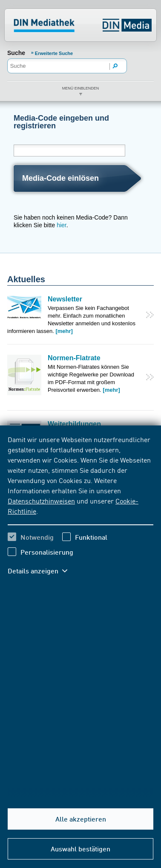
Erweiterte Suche (54, 53)
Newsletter (65, 299)
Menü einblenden (81, 88)
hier (62, 225)
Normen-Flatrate (74, 358)
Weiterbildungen (74, 424)
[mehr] (64, 331)
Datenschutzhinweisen (41, 501)
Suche (16, 53)
